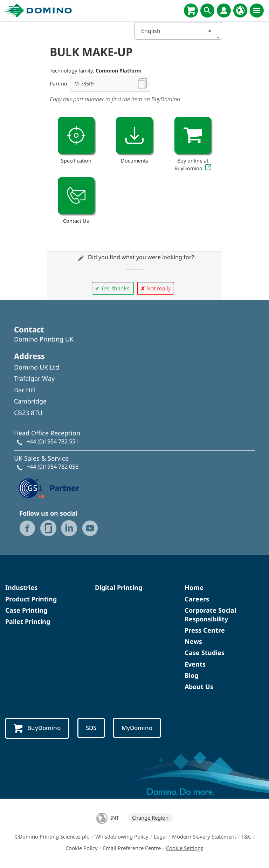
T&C (246, 836)
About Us (199, 687)
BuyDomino (37, 728)
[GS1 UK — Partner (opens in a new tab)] (49, 487)
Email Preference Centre (132, 848)
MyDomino (137, 728)
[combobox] (178, 31)
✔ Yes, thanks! (113, 288)
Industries (21, 587)
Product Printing (31, 599)
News (193, 641)
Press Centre (205, 630)
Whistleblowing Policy (122, 836)
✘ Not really (156, 288)
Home (194, 587)
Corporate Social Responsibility (210, 615)
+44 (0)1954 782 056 (53, 467)
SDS (91, 728)
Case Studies (205, 653)
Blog (191, 675)
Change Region (150, 818)
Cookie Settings (185, 848)
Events (195, 664)
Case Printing (26, 610)
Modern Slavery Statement (204, 836)
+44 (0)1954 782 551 (53, 441)
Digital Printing (119, 587)
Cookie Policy (82, 848)
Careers (197, 599)
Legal (160, 836)
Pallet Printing (28, 621)
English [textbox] (176, 31)
